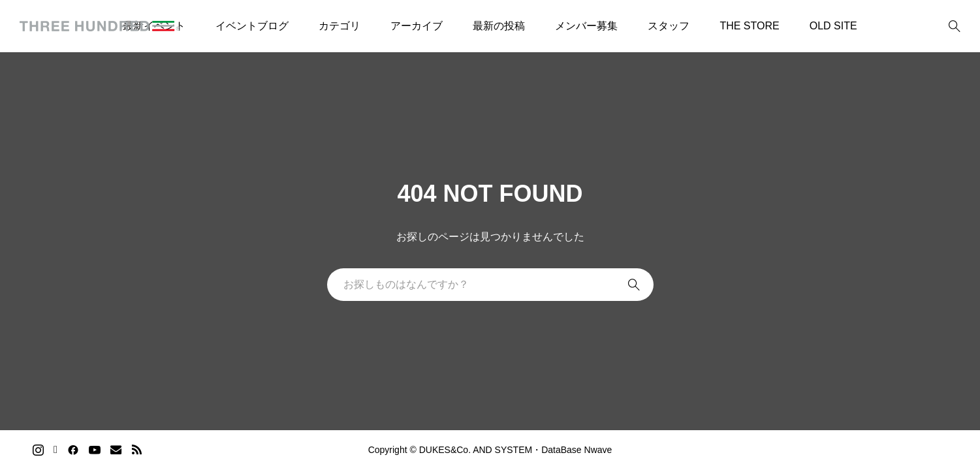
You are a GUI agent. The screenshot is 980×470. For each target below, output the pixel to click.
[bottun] (954, 26)
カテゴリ (340, 26)
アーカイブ (417, 26)
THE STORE (749, 26)
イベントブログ (252, 26)
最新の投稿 (499, 26)
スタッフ (669, 26)
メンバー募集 (586, 26)
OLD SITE (833, 26)
